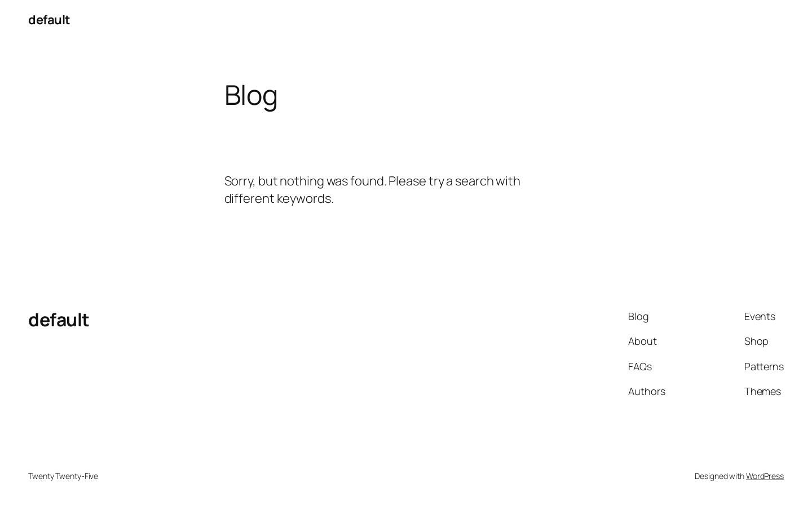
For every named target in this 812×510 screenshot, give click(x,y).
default (49, 20)
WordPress (765, 476)
